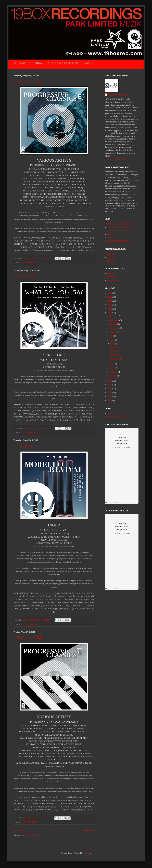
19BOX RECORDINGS (29, 262)
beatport (111, 254)
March (113, 368)
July (112, 336)
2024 (110, 301)
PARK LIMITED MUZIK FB (119, 231)
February (114, 372)
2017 (110, 393)
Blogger (87, 853)
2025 (110, 297)
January (114, 376)
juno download (113, 261)
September (115, 328)
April (113, 364)
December (115, 316)
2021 (110, 313)
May (112, 344)
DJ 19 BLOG (113, 238)
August (113, 332)
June (112, 340)
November (115, 320)
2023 (110, 305)
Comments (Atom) (32, 835)
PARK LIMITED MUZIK (118, 417)
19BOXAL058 (28, 638)
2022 (110, 309)
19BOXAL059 (28, 81)
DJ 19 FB (111, 234)
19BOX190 (24, 276)
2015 (110, 401)
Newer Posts (19, 830)
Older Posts (89, 830)
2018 (110, 389)
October (114, 324)
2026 (110, 293)
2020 (110, 381)
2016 (110, 397)
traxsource (111, 257)
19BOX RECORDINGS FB (119, 227)
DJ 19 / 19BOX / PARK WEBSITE (122, 224)
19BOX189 (24, 446)
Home (54, 830)
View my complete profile (115, 160)
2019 (110, 385)
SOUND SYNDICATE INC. (119, 241)
